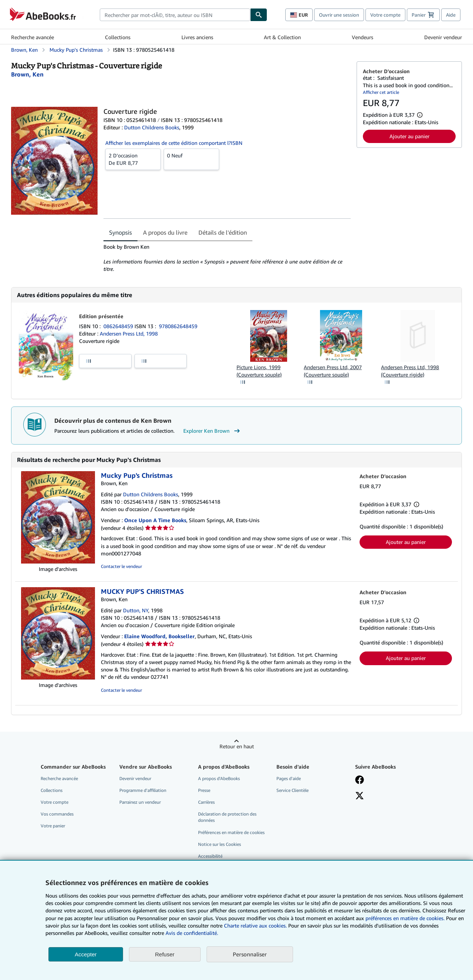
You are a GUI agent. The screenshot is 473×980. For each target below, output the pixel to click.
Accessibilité (210, 856)
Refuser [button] (165, 954)
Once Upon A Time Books (155, 520)
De (133, 159)
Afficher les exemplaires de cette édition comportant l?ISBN (174, 143)
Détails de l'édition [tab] (223, 232)
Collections (118, 37)
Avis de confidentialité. (192, 933)
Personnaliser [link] (250, 954)
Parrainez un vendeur (140, 802)
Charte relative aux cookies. (256, 925)
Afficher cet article (381, 92)
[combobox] (175, 15)
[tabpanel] (227, 258)
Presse (204, 790)
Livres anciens (197, 37)
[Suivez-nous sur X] (360, 796)
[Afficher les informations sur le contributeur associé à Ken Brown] (27, 74)
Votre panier (53, 826)
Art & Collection (282, 37)
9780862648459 (178, 326)
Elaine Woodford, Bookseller (159, 636)
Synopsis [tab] (120, 232)
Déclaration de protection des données (227, 817)
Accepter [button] (86, 954)
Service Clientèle (292, 790)
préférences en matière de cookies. (405, 918)
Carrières (206, 802)
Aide (451, 15)
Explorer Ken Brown (212, 431)
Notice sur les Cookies (220, 844)
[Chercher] (259, 15)
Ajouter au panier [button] (409, 136)
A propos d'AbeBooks (219, 778)
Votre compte (385, 15)
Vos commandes (57, 814)
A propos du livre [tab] (165, 232)
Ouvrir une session (339, 15)
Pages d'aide (289, 778)
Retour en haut (237, 746)
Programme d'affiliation (143, 790)
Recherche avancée (33, 37)
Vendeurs (363, 37)
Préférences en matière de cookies (231, 832)
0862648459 (119, 326)
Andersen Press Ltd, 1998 (129, 334)
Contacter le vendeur (121, 566)
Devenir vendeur (443, 37)
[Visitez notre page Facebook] (360, 780)
